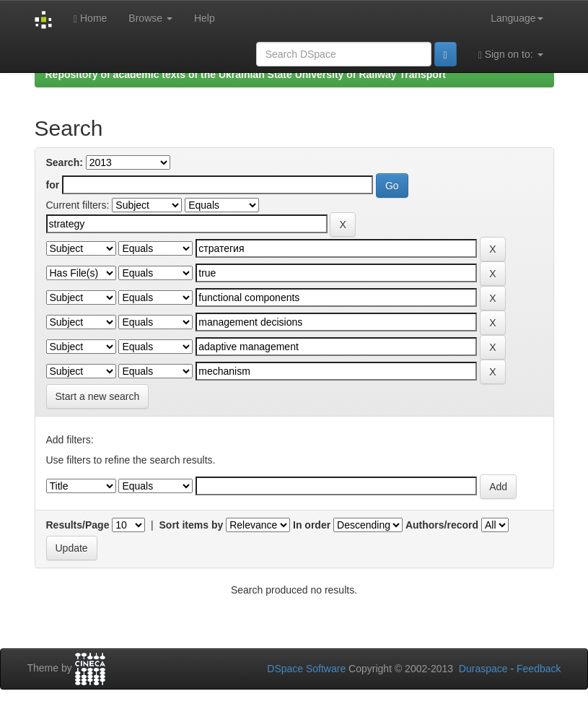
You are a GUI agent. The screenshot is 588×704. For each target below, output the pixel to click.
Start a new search (98, 396)
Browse (150, 18)
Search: (65, 162)
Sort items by (192, 525)
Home (90, 18)
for (53, 185)
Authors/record (442, 525)
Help (205, 18)
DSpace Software (306, 669)
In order (312, 525)
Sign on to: (511, 55)
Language (517, 18)
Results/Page (78, 525)
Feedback (539, 669)
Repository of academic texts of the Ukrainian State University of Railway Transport (246, 74)
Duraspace (483, 669)
